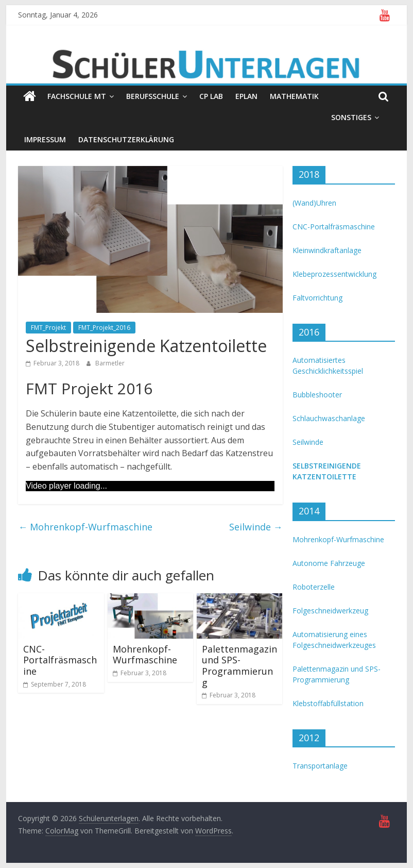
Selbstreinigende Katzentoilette (327, 471)
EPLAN (246, 96)
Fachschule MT (77, 96)
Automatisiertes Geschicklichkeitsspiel (328, 365)
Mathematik (294, 96)
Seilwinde (256, 527)
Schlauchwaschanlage (329, 418)
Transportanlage (320, 766)
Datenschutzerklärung (126, 139)
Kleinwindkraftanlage (327, 250)
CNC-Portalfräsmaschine (60, 660)
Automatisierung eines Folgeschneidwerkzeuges (334, 640)
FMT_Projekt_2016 (104, 328)
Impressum (45, 139)
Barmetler (110, 363)
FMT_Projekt (48, 328)
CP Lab (211, 96)
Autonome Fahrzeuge (329, 563)
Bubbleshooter (317, 395)
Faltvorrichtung (317, 298)
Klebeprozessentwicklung (334, 274)
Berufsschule (153, 96)
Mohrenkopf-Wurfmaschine (85, 527)
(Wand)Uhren (314, 203)
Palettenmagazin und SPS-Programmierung (239, 666)
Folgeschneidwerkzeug (330, 611)
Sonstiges (351, 117)
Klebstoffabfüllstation (328, 703)
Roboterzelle (314, 587)
